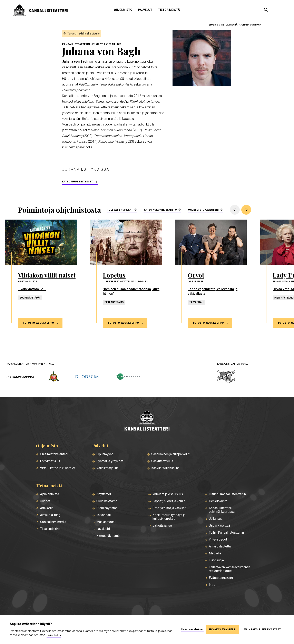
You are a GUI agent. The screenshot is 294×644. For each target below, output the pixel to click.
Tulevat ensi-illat (120, 210)
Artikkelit (46, 508)
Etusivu (213, 25)
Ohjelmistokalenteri (203, 210)
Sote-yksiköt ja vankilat (169, 508)
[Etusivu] (147, 420)
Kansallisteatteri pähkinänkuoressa (222, 510)
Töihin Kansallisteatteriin (226, 533)
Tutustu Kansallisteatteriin (227, 494)
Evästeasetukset (221, 578)
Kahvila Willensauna (165, 468)
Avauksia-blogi (51, 515)
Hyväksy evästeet (222, 630)
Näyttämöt (104, 494)
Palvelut (145, 10)
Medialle (215, 553)
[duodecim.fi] (87, 377)
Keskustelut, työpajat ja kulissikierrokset (169, 517)
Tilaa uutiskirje (50, 529)
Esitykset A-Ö (50, 461)
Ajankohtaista (50, 494)
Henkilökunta (218, 501)
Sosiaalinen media (53, 522)
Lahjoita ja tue (162, 526)
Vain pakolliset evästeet (262, 630)
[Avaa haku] (266, 10)
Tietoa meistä (169, 10)
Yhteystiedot (218, 540)
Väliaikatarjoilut (107, 468)
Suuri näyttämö (107, 501)
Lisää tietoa (54, 635)
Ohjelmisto (123, 10)
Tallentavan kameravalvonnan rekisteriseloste (229, 569)
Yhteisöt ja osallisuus (168, 494)
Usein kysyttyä (219, 526)
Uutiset (45, 501)
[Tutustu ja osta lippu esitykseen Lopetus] (129, 271)
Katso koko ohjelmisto (160, 210)
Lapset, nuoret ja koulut (169, 501)
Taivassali (104, 515)
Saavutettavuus (162, 461)
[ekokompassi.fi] (128, 377)
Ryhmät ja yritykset (110, 461)
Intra (212, 585)
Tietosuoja (216, 560)
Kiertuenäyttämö (108, 536)
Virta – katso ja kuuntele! (58, 468)
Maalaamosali (106, 522)
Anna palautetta (220, 546)
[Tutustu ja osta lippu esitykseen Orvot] (214, 271)
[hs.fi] (20, 377)
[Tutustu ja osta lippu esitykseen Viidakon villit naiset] (44, 271)
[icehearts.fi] (226, 377)
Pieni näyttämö (107, 508)
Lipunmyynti (105, 454)
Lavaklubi (103, 529)
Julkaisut (215, 519)
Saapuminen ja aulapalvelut (170, 454)
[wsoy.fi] (54, 377)
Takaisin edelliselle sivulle (83, 33)
